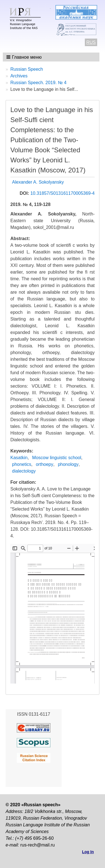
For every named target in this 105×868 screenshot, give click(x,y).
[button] (25, 57)
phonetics (22, 464)
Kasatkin (19, 458)
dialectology (24, 471)
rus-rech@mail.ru (37, 845)
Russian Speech (27, 69)
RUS (91, 42)
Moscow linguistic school (57, 458)
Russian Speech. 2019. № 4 (38, 83)
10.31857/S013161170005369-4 (62, 193)
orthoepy (45, 464)
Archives (19, 76)
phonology (68, 464)
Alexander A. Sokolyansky (38, 182)
